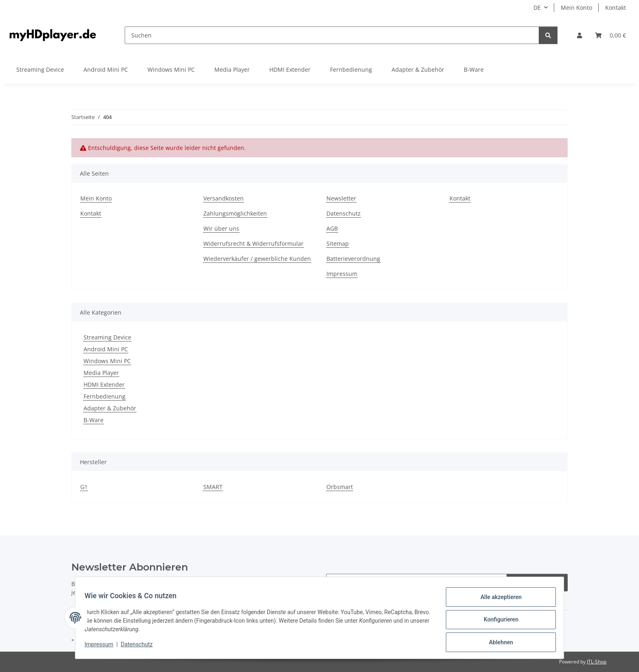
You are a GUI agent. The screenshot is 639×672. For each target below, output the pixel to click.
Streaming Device (107, 337)
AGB (332, 228)
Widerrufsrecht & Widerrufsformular (253, 243)
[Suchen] (332, 35)
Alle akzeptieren (497, 601)
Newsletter (341, 198)
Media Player (101, 373)
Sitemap (338, 243)
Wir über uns (221, 228)
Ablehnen (497, 643)
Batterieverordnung (353, 259)
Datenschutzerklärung (214, 584)
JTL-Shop (597, 662)
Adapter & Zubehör (110, 408)
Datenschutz (141, 647)
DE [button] (537, 8)
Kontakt (616, 8)
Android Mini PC (106, 349)
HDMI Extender (104, 384)
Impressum (103, 647)
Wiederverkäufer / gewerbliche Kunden (257, 259)
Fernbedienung (105, 396)
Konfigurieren (497, 622)
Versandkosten (224, 198)
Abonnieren (537, 583)
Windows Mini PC (107, 361)
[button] (580, 35)
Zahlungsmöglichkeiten (235, 213)
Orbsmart (340, 487)
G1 (84, 487)
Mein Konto (576, 8)
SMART (213, 487)
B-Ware (94, 420)
